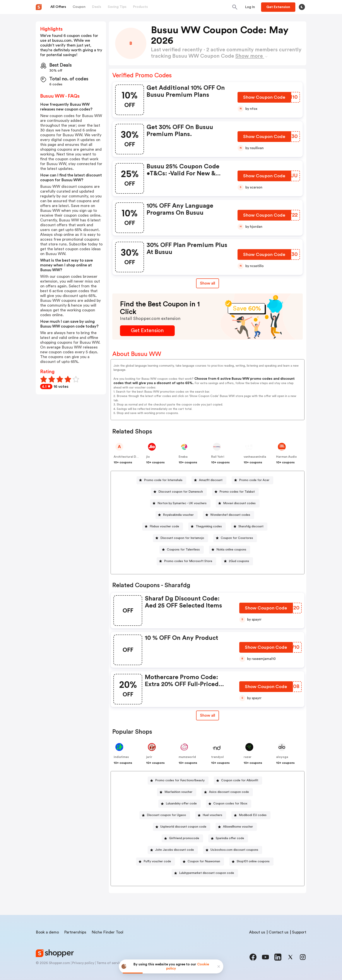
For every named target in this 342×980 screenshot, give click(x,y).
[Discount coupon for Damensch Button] (179, 492)
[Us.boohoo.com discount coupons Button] (233, 850)
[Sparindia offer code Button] (228, 838)
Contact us (279, 932)
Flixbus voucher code (164, 526)
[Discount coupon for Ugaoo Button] (165, 815)
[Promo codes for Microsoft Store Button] (186, 561)
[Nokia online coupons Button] (230, 550)
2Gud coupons (239, 561)
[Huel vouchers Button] (211, 815)
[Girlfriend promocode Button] (182, 838)
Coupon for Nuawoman (204, 861)
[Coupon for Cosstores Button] (235, 538)
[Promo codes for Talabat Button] (235, 492)
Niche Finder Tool (107, 932)
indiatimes (121, 757)
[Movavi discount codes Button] (238, 503)
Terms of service (110, 963)
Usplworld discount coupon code (183, 827)
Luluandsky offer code (181, 804)
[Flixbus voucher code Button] (163, 527)
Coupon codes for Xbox (230, 804)
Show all (208, 715)
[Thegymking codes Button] (207, 527)
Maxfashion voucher (178, 792)
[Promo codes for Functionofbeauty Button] (178, 781)
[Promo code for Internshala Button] (161, 480)
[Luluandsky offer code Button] (180, 804)
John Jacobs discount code (174, 850)
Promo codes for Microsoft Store (188, 561)
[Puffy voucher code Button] (156, 862)
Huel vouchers (212, 815)
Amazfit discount (211, 480)
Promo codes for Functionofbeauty (180, 780)
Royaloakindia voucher (178, 515)
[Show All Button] (208, 715)
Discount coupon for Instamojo (182, 538)
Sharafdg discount (251, 526)
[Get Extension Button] (147, 331)
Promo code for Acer (254, 480)
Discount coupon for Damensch (181, 492)
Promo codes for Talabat (237, 492)
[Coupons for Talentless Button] (182, 550)
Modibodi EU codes (253, 815)
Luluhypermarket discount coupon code (207, 873)
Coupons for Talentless (183, 550)
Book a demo (47, 932)
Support (299, 932)
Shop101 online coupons (253, 861)
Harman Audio (286, 457)
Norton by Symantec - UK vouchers (182, 503)
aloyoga (282, 757)
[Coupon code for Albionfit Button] (238, 781)
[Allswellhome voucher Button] (236, 827)
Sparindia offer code (230, 838)
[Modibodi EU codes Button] (251, 815)
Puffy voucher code (157, 861)
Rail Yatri (218, 457)
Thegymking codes (209, 526)
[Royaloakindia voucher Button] (177, 515)
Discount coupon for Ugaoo (166, 815)
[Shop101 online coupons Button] (251, 862)
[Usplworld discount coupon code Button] (182, 827)
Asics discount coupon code (229, 792)
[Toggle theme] (302, 7)
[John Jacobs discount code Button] (173, 850)
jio (148, 457)
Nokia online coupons (231, 550)
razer (248, 757)
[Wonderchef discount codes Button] (228, 515)
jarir (149, 757)
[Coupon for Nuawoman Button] (202, 862)
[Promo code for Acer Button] (252, 480)
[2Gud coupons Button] (237, 561)
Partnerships (75, 932)
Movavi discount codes (239, 503)
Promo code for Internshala (163, 480)
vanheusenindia (255, 457)
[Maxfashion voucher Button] (177, 792)
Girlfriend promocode (184, 838)
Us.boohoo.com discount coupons (234, 850)
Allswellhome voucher (238, 827)
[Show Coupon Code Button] (265, 98)
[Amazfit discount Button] (209, 480)
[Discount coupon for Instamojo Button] (180, 538)
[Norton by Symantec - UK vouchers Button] (180, 503)
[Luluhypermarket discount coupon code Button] (205, 873)
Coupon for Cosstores (237, 538)
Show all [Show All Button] (208, 283)
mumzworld (187, 757)
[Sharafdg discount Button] (249, 527)
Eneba (183, 457)
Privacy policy (83, 963)
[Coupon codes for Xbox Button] (229, 804)
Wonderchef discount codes (230, 515)
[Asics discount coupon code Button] (227, 792)
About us (257, 932)
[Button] (250, 7)
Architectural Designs (130, 457)
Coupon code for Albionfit (240, 780)
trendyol (217, 757)
